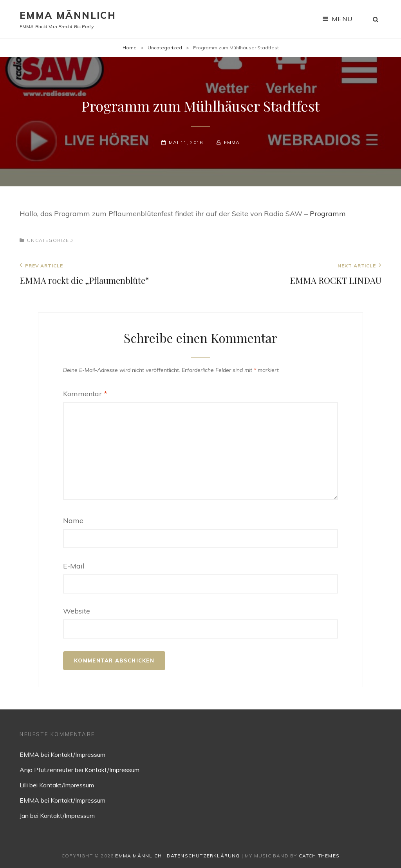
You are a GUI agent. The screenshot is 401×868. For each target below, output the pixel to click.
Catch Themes (319, 856)
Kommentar (85, 394)
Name (73, 521)
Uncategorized (165, 48)
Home (130, 48)
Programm (328, 214)
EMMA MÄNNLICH (68, 15)
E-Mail (74, 566)
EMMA (232, 142)
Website (77, 611)
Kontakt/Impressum (78, 754)
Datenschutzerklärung (203, 856)
